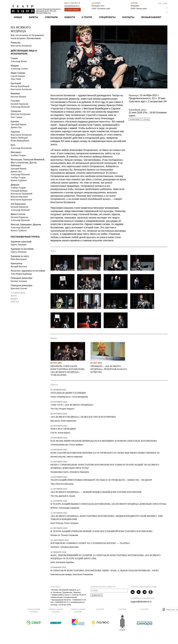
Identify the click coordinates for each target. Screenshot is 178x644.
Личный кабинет (151, 17)
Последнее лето (98, 6)
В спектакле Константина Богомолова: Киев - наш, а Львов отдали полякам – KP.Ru (105, 570)
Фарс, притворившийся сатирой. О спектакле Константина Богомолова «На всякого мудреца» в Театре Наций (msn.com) (106, 557)
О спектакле (18, 293)
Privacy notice (171, 610)
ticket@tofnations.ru (72, 6)
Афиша (18, 17)
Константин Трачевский (22, 194)
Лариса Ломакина (19, 245)
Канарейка (135, 6)
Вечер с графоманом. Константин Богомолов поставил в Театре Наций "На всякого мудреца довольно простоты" (105, 466)
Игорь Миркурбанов (20, 141)
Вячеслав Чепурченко (21, 114)
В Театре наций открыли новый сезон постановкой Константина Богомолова (102, 531)
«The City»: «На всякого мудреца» (72, 405)
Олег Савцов (17, 117)
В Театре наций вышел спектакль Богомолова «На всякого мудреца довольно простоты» (109, 504)
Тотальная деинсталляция (68, 393)
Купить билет (73, 10)
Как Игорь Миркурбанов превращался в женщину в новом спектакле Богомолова (104, 441)
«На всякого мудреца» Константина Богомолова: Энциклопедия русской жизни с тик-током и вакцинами (107, 518)
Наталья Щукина (18, 97)
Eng (165, 4)
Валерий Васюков (19, 267)
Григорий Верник (19, 124)
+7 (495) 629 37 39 (75, 3)
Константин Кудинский (21, 200)
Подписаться (97, 595)
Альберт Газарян (18, 155)
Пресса (15, 302)
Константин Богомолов (21, 46)
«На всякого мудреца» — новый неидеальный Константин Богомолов (96, 492)
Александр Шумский (20, 107)
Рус (160, 4)
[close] (177, 610)
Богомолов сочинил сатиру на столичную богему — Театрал (90, 543)
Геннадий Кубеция (19, 191)
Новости (70, 17)
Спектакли (51, 17)
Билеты (33, 17)
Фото (14, 296)
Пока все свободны (63, 429)
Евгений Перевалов (20, 104)
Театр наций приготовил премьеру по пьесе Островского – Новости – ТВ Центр (101, 480)
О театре (87, 17)
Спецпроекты (107, 17)
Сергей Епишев (18, 76)
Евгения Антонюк (19, 281)
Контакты (128, 17)
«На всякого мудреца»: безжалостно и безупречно (83, 417)
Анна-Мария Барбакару (21, 274)
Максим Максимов (19, 197)
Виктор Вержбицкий (20, 86)
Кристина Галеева (19, 288)
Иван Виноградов (19, 259)
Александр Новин (19, 61)
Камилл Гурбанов (19, 180)
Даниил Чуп (16, 127)
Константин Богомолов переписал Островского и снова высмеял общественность (105, 453)
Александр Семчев (19, 69)
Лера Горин (16, 79)
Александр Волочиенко (21, 148)
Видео (14, 299)
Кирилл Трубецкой (19, 138)
